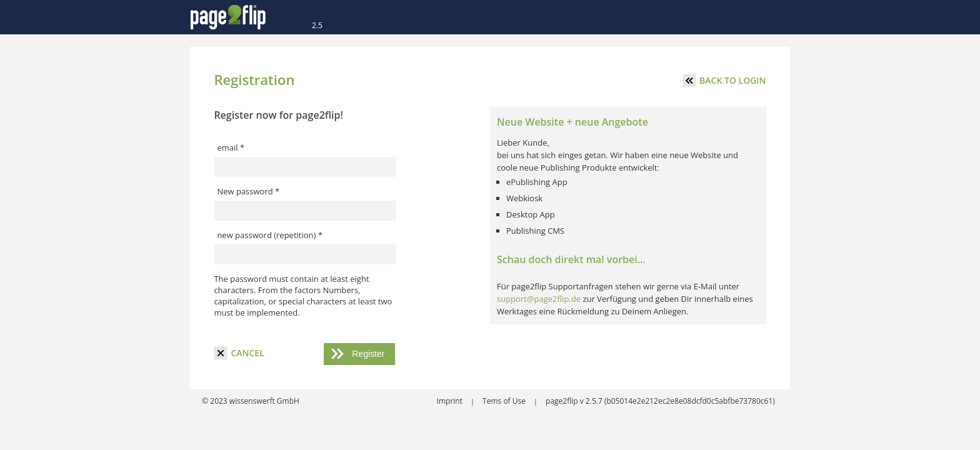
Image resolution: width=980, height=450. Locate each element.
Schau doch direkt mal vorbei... (571, 259)
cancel (239, 353)
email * (231, 147)
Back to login (724, 81)
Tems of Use (505, 401)
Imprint (451, 401)
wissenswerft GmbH (263, 401)
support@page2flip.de (539, 299)
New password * (248, 191)
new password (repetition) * (270, 235)
